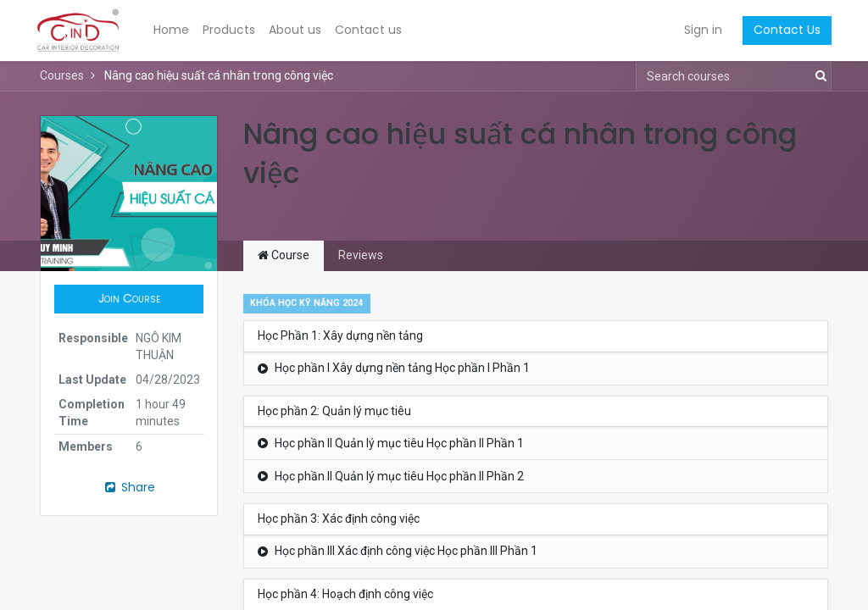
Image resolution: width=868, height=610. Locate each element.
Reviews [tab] (361, 255)
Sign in (700, 30)
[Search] (818, 76)
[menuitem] (175, 30)
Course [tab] (284, 255)
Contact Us (784, 30)
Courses (62, 75)
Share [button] (129, 487)
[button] (129, 299)
